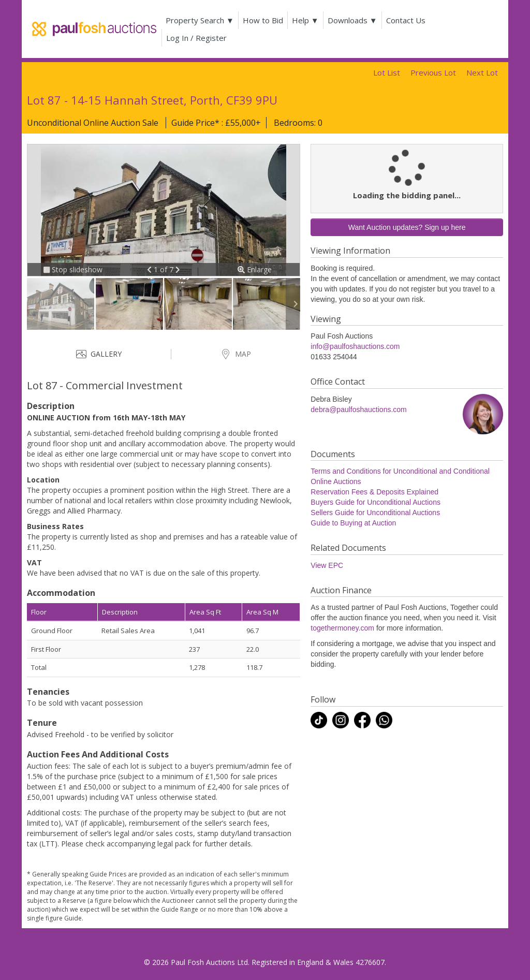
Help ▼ (305, 20)
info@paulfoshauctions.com (355, 346)
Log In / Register (196, 38)
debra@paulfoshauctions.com (358, 409)
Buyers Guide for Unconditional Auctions (376, 502)
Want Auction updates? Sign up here (407, 227)
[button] (150, 269)
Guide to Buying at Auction (353, 523)
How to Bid (263, 20)
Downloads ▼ (352, 20)
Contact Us (406, 20)
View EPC (327, 565)
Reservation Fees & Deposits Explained (374, 492)
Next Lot (482, 72)
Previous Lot (433, 72)
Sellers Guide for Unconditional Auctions (375, 513)
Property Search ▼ (200, 20)
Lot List (387, 72)
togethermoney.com (342, 628)
